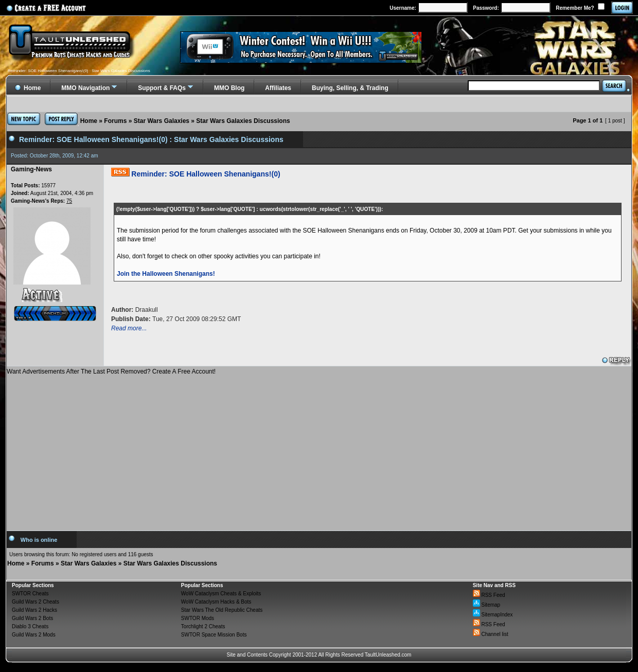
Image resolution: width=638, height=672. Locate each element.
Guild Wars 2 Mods (34, 635)
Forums (115, 121)
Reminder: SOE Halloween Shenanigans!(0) (206, 174)
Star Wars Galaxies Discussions (243, 121)
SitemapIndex (493, 615)
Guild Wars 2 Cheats (36, 602)
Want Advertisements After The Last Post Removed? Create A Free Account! (111, 372)
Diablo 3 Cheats (30, 626)
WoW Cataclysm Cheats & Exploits (221, 594)
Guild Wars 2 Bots (32, 618)
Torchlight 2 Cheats (203, 626)
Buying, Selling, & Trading (350, 88)
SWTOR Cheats (30, 594)
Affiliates (278, 88)
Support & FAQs (162, 88)
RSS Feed (489, 595)
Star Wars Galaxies (162, 121)
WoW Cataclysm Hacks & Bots (216, 602)
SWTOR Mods (198, 618)
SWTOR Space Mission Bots (214, 635)
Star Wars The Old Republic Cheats (222, 610)
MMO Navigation (85, 88)
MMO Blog (229, 88)
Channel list (491, 634)
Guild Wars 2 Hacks (34, 610)
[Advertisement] (319, 449)
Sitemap (486, 605)
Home (89, 121)
